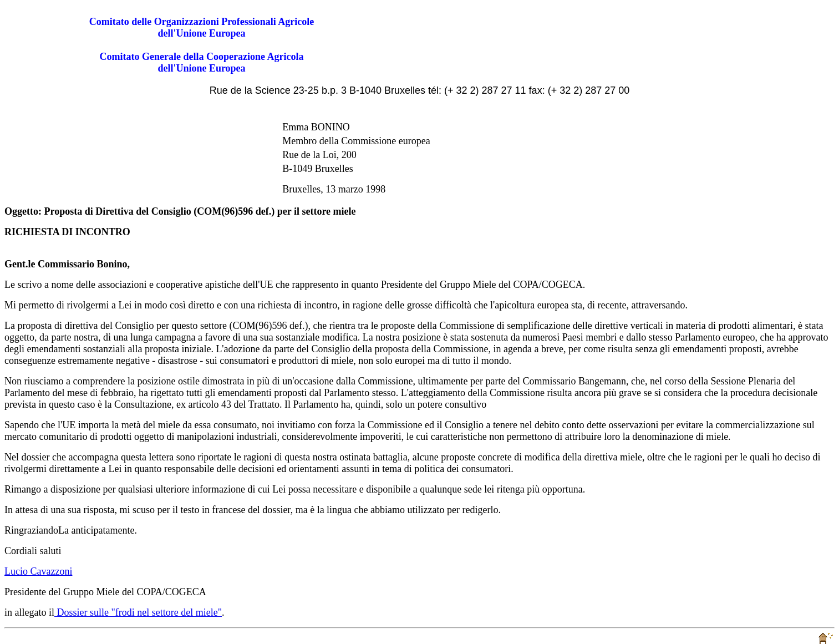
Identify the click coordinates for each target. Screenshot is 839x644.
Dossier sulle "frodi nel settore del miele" (138, 612)
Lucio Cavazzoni (38, 571)
